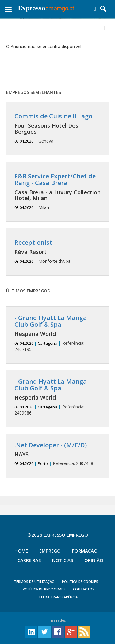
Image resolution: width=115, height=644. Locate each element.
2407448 (57, 454)
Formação (85, 551)
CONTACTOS (84, 589)
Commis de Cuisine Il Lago (53, 116)
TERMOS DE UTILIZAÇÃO (34, 581)
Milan (57, 192)
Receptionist (33, 242)
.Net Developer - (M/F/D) (51, 445)
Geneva (57, 128)
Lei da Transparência (58, 597)
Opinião (94, 560)
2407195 (57, 333)
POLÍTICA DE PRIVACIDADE (44, 589)
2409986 (57, 397)
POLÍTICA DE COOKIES (80, 581)
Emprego (50, 551)
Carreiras (29, 560)
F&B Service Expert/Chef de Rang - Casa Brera (55, 179)
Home (21, 551)
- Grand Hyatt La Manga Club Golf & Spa (51, 321)
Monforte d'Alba (57, 252)
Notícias (63, 560)
